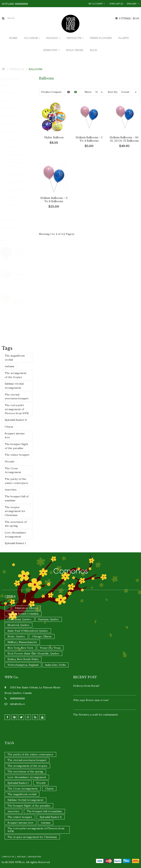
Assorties (11, 490)
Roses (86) (12, 205)
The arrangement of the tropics (16, 375)
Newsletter (35, 857)
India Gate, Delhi (55, 665)
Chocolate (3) (14, 147)
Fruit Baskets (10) (16, 174)
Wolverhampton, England (23, 665)
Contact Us (8, 857)
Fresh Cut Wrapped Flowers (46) (17, 164)
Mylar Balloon (54, 137)
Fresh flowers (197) (13, 93)
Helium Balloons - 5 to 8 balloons (54, 199)
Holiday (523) (10, 124)
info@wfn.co (18, 704)
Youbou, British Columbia (23, 614)
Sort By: (113, 92)
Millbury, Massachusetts (22, 642)
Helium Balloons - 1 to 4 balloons (89, 139)
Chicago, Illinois (42, 636)
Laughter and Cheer (25, 247)
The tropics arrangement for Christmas (15, 511)
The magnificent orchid (15, 358)
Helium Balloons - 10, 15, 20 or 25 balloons (124, 139)
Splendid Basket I (15, 543)
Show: (88, 92)
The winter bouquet (17, 455)
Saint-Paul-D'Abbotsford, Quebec (28, 631)
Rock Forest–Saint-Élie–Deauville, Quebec (33, 653)
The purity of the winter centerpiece (17, 481)
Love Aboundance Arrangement (16, 535)
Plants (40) (9, 101)
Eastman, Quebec (49, 619)
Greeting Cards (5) (17, 189)
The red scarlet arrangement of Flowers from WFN (17, 409)
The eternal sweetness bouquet (17, 397)
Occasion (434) (11, 116)
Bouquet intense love (15, 435)
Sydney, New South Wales (23, 659)
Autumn (9, 366)
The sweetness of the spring (16, 524)
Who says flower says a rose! (91, 700)
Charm (9, 427)
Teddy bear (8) (14, 213)
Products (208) (11, 131)
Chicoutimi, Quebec (19, 619)
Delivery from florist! (86, 686)
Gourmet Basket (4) (17, 182)
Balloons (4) (13, 139)
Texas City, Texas (50, 648)
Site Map (21, 857)
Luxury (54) (13, 197)
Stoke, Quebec (16, 636)
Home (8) (8, 85)
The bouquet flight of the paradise (16, 446)
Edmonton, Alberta (26, 608)
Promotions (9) (11, 220)
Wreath (9, 462)
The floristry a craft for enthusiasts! (96, 715)
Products (17, 69)
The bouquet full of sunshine (17, 498)
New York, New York (20, 648)
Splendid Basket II (16, 420)
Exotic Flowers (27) (17, 155)
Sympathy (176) (11, 108)
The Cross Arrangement (13, 470)
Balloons (36, 69)
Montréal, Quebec (18, 625)
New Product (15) (12, 228)
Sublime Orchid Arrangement (14, 386)
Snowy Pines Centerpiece (26, 271)
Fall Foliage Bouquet (24, 294)
